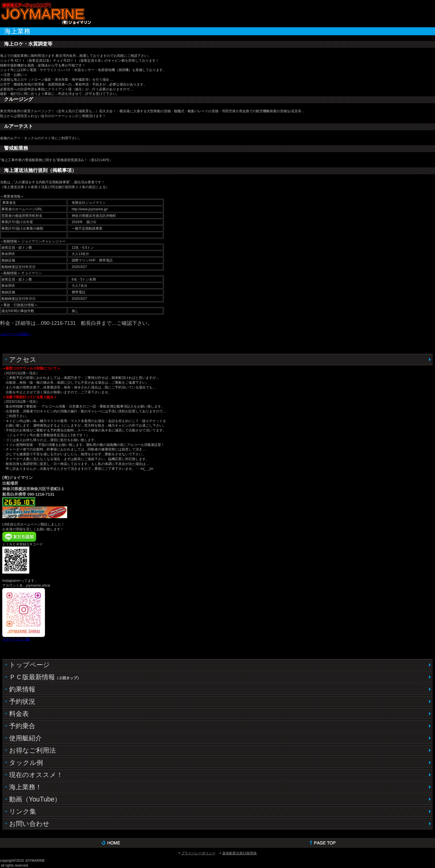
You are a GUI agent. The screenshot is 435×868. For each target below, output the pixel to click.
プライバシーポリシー (198, 853)
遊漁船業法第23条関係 (239, 853)
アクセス (23, 360)
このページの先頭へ (15, 334)
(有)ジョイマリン (46, 13)
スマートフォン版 (16, 639)
